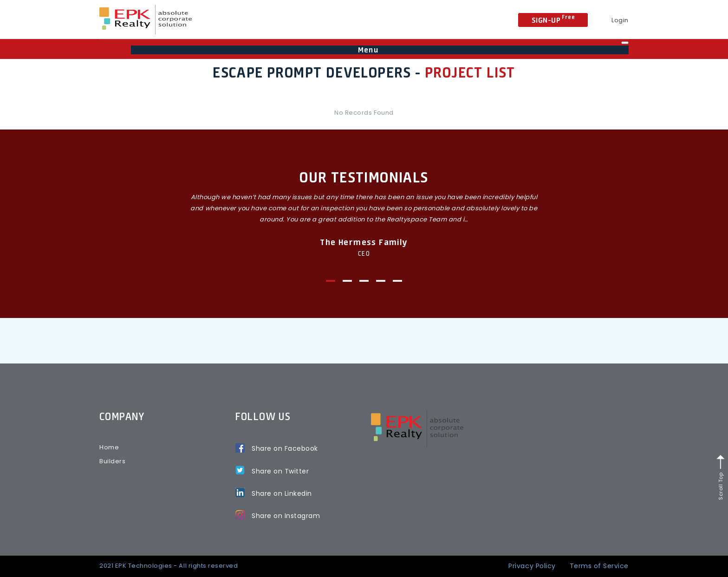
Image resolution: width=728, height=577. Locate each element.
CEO (364, 253)
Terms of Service (599, 566)
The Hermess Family (364, 242)
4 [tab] (381, 281)
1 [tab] (331, 281)
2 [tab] (347, 281)
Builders (112, 461)
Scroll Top (721, 477)
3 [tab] (364, 281)
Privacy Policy (532, 566)
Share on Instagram (286, 516)
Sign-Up (553, 19)
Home (109, 447)
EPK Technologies (144, 566)
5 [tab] (397, 281)
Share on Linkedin (282, 493)
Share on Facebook (285, 448)
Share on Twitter (280, 471)
